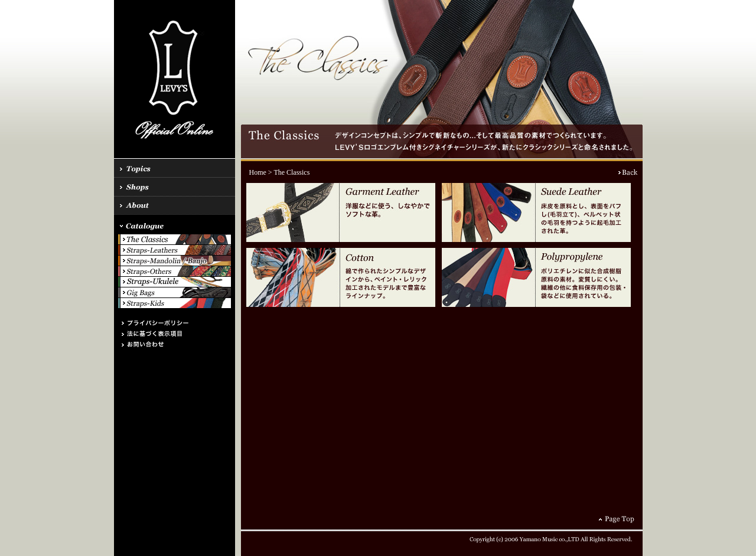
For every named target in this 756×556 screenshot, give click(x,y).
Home (258, 172)
